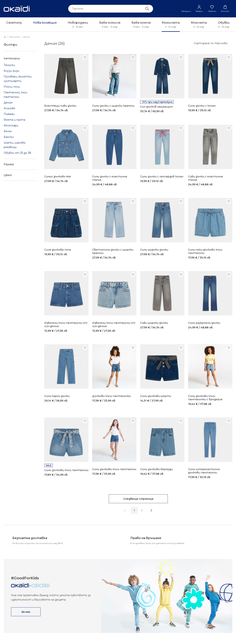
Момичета (15, 37)
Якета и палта (14, 120)
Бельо (8, 131)
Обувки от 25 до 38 (17, 153)
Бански (9, 137)
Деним (27, 37)
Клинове (9, 108)
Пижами (9, 114)
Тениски (9, 65)
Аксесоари (11, 125)
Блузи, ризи (11, 71)
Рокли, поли (12, 87)
